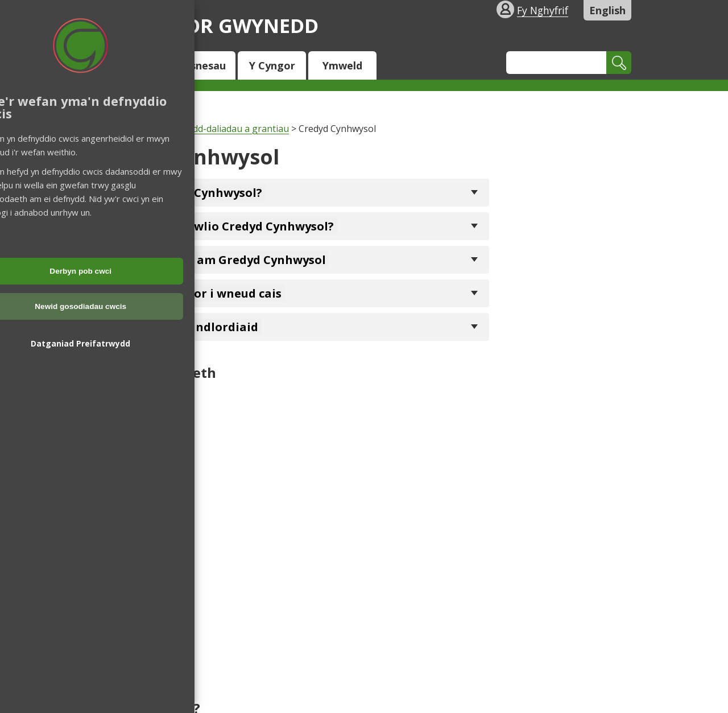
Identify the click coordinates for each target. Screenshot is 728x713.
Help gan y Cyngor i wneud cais (191, 293)
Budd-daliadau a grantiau (235, 129)
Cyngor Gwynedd (208, 25)
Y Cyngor (272, 65)
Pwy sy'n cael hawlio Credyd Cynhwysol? (217, 226)
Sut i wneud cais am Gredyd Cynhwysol (213, 260)
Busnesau (201, 65)
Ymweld (342, 65)
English (607, 10)
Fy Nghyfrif (543, 10)
